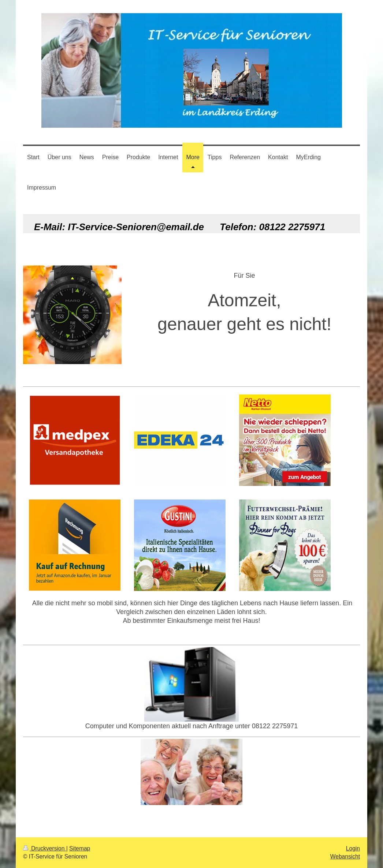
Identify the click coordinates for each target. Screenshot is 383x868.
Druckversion (45, 848)
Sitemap (80, 848)
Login (353, 848)
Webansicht (345, 856)
